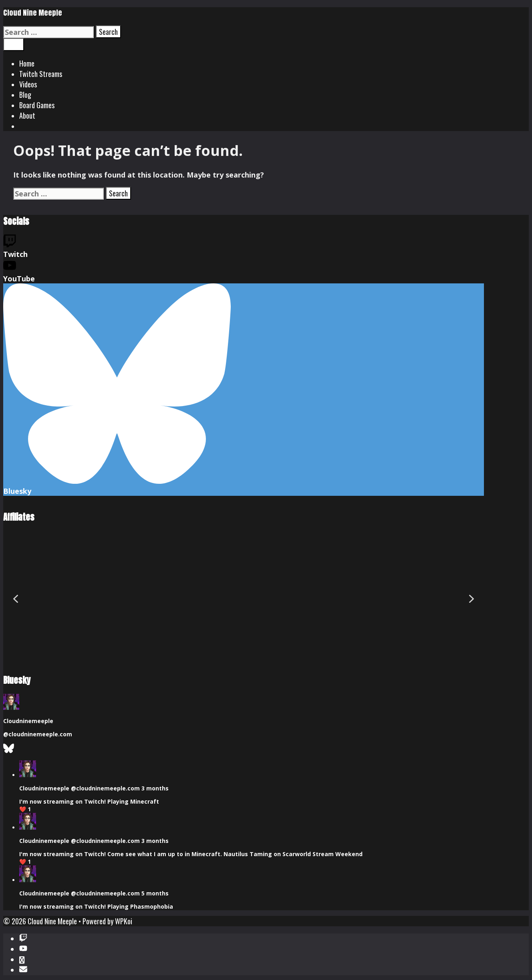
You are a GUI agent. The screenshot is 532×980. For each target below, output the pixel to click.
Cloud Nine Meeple (33, 13)
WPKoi (124, 881)
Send (13, 970)
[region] (244, 579)
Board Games (37, 105)
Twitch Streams (41, 74)
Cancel (35, 970)
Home (27, 63)
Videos (28, 84)
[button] (16, 579)
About (27, 115)
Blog (25, 95)
